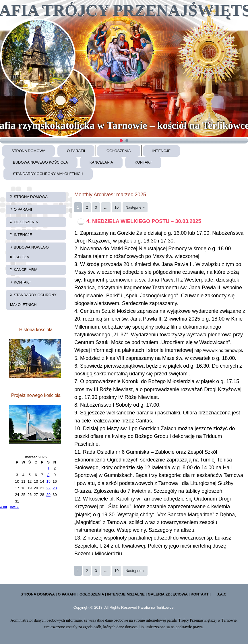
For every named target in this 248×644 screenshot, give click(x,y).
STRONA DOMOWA (28, 151)
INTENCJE (162, 151)
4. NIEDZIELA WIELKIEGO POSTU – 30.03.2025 (144, 221)
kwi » (14, 507)
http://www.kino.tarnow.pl (218, 350)
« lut (4, 507)
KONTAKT (143, 162)
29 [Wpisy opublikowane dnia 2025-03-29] (48, 495)
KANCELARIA (101, 162)
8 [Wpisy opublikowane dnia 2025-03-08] (48, 475)
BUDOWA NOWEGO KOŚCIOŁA (40, 162)
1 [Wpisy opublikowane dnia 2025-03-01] (48, 468)
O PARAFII (76, 151)
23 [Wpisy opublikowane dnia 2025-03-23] (55, 488)
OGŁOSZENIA (119, 151)
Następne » (135, 207)
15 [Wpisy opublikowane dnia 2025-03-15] (48, 481)
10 (117, 207)
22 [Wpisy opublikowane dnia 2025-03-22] (48, 488)
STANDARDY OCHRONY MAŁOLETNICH (48, 174)
